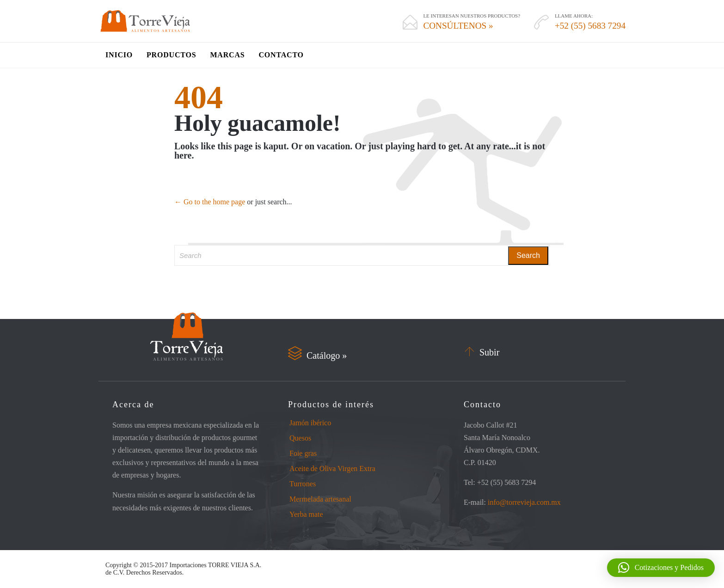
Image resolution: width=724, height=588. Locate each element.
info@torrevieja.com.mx (524, 502)
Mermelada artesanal (320, 499)
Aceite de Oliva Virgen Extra (332, 469)
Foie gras (303, 453)
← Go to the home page (210, 202)
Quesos (300, 438)
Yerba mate (306, 514)
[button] (661, 568)
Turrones (303, 484)
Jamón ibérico (310, 423)
